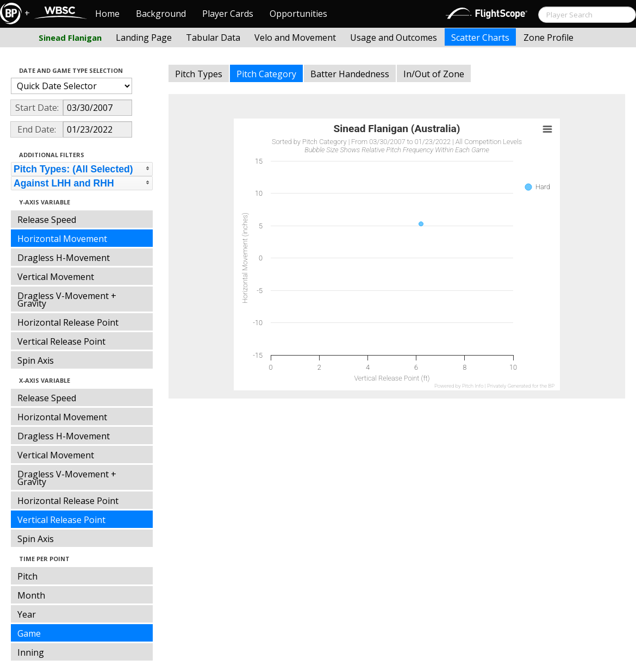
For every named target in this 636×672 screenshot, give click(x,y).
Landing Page (144, 38)
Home (107, 14)
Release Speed (47, 220)
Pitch (27, 576)
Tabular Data (213, 38)
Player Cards (228, 14)
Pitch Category (266, 74)
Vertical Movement (56, 277)
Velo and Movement (295, 38)
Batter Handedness (350, 74)
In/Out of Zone (434, 74)
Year (27, 614)
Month (31, 595)
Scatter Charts (480, 38)
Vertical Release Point (61, 341)
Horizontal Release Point (68, 322)
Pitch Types (199, 74)
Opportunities (298, 14)
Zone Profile (548, 38)
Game (29, 633)
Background (161, 14)
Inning (31, 652)
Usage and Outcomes (394, 38)
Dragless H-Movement (64, 258)
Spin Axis (36, 360)
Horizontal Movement (62, 239)
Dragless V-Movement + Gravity (67, 300)
